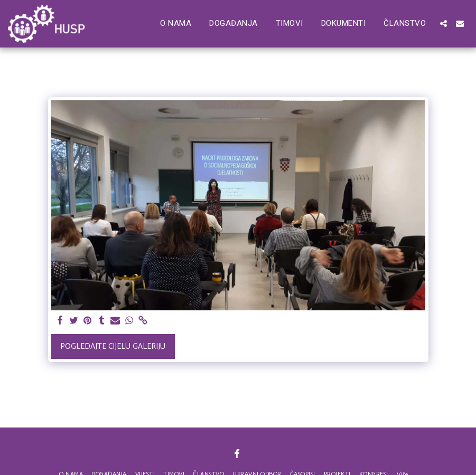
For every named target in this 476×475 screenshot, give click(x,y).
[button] (444, 23)
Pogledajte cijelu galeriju (113, 346)
